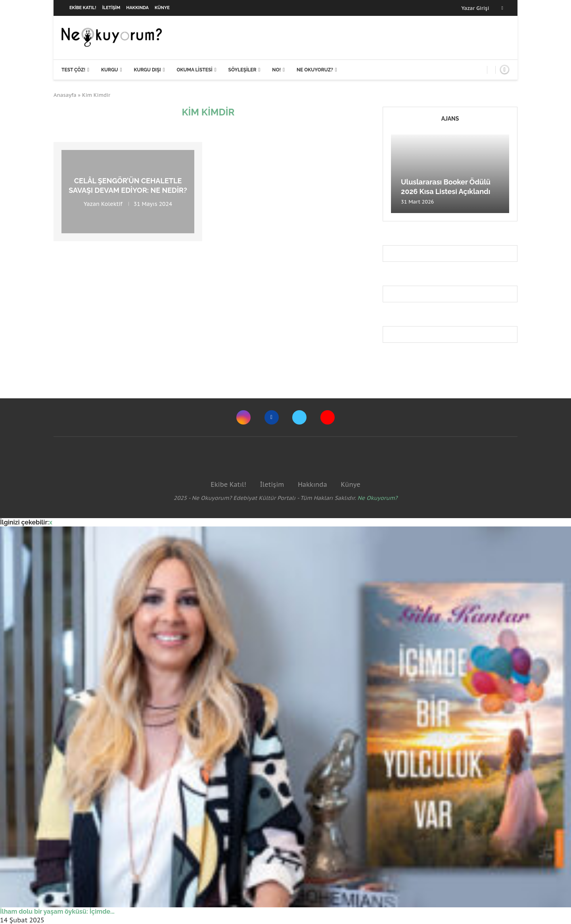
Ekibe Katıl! (83, 8)
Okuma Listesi (194, 70)
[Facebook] (502, 8)
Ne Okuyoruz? (315, 70)
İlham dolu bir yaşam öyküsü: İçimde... (57, 912)
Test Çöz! (73, 70)
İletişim (111, 8)
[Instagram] (243, 417)
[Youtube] (328, 417)
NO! (276, 70)
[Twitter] (299, 417)
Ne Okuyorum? (378, 498)
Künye (162, 8)
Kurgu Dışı (147, 70)
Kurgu (110, 70)
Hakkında (137, 8)
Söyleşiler (242, 70)
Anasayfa (65, 95)
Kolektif (112, 204)
